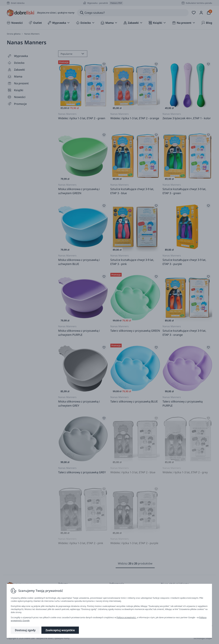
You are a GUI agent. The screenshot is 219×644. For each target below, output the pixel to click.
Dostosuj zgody (25, 630)
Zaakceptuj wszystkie (60, 630)
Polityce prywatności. (126, 617)
